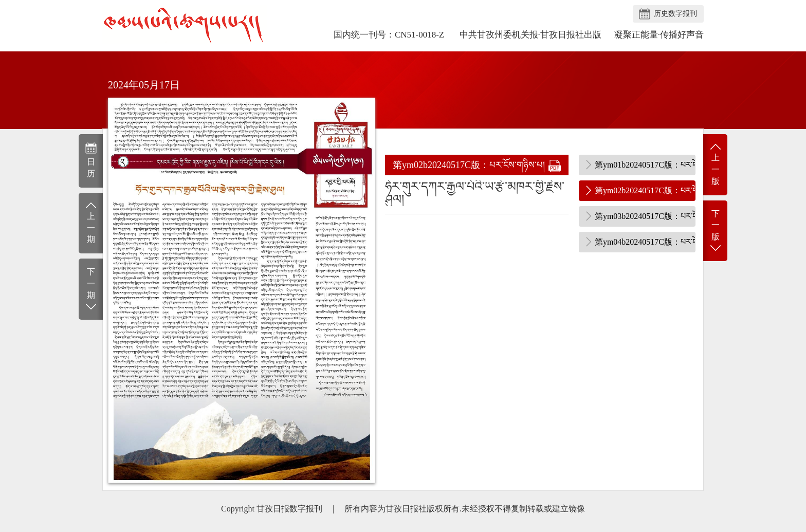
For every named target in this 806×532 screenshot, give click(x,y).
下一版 (715, 232)
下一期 (91, 290)
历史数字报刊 (675, 14)
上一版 (715, 164)
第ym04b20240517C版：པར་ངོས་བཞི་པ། (645, 242)
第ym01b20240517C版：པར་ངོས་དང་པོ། (645, 165)
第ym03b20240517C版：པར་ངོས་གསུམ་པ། (645, 216)
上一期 (91, 222)
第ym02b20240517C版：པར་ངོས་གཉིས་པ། (645, 190)
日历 (91, 160)
